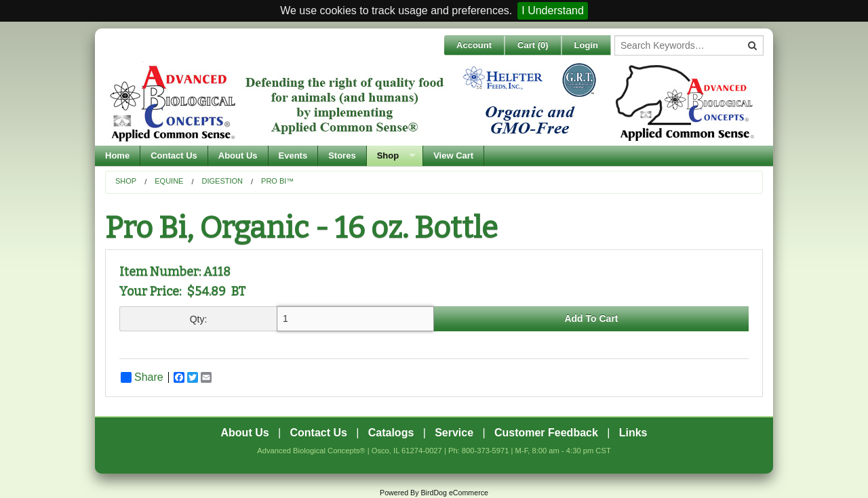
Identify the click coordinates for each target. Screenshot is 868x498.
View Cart (453, 155)
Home (117, 155)
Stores (342, 155)
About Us (238, 155)
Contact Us (174, 155)
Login (586, 45)
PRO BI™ (277, 181)
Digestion (223, 181)
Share (142, 377)
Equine (169, 181)
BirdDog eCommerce (454, 493)
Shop (388, 155)
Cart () (533, 45)
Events (293, 155)
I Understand (553, 11)
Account (474, 45)
